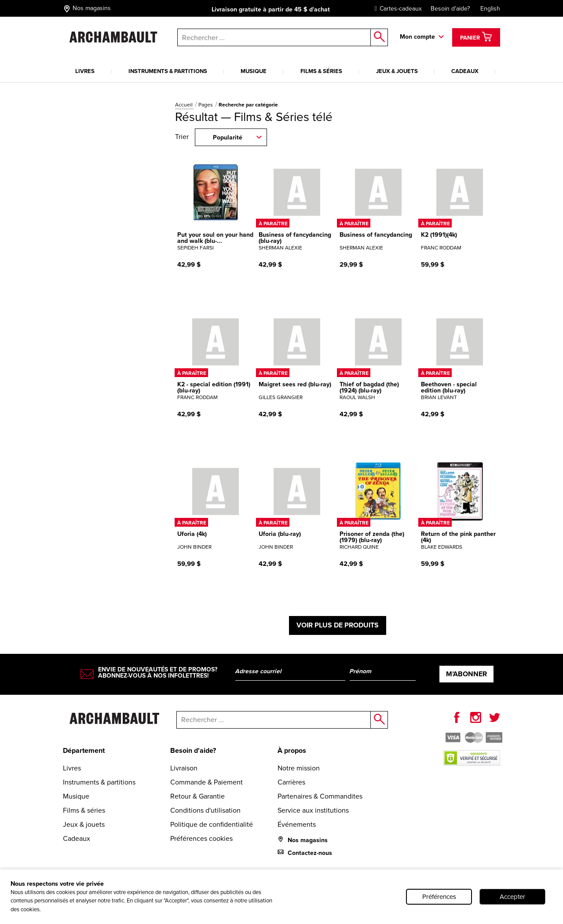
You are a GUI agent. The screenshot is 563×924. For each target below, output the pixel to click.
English (490, 9)
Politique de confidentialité (212, 824)
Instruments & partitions (168, 71)
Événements (297, 824)
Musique (254, 71)
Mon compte (417, 37)
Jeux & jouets (397, 71)
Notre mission (299, 768)
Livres (85, 71)
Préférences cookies (201, 838)
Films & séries (321, 71)
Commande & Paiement (207, 782)
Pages (206, 105)
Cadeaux (465, 71)
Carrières (291, 782)
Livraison (184, 768)
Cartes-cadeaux (396, 9)
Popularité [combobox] (228, 137)
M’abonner (466, 674)
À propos (292, 750)
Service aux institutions (313, 810)
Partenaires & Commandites (320, 796)
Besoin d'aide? (450, 9)
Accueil (185, 105)
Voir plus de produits (338, 625)
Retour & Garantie (197, 796)
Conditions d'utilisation (205, 810)
